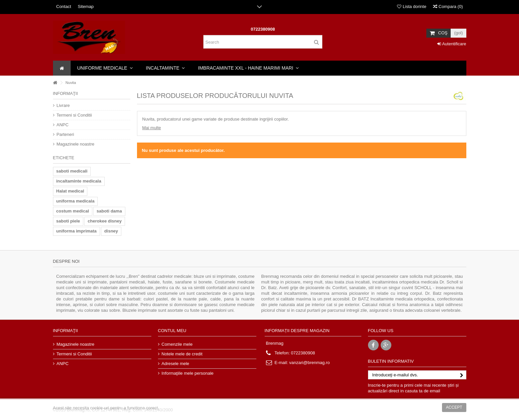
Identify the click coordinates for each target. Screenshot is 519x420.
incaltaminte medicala (79, 181)
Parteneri (65, 134)
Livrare (63, 105)
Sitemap (86, 6)
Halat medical (70, 191)
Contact (64, 6)
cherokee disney (105, 221)
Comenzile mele (177, 344)
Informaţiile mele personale (188, 373)
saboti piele (68, 221)
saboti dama (109, 211)
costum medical (73, 211)
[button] (105, 68)
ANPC (63, 125)
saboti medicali (72, 171)
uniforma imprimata (76, 231)
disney (111, 231)
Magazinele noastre (75, 144)
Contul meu (172, 331)
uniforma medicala (75, 201)
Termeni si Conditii (74, 115)
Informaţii (65, 93)
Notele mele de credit (182, 354)
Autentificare (452, 44)
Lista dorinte (411, 6)
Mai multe (152, 128)
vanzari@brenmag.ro (310, 363)
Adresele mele (175, 364)
